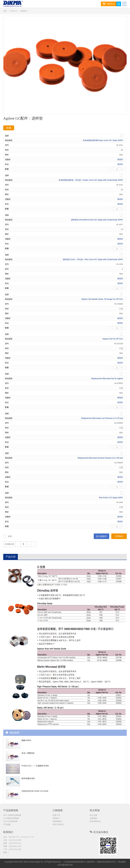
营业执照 (122, 862)
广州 (12, 849)
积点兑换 (93, 815)
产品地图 (7, 824)
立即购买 (119, 536)
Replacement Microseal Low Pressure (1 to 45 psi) (102, 418)
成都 (12, 846)
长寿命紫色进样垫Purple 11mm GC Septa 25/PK (103, 140)
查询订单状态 (58, 824)
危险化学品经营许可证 (106, 862)
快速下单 (56, 815)
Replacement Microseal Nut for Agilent (107, 379)
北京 (18, 837)
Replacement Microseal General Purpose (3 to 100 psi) (100, 458)
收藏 (9, 128)
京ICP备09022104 (65, 865)
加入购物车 (101, 536)
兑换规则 (93, 818)
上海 (12, 840)
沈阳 (12, 843)
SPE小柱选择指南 (10, 821)
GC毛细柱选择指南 (11, 818)
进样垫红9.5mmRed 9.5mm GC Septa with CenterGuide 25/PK (97, 220)
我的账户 (56, 818)
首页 (5, 11)
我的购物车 (57, 821)
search (119, 4)
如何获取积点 (95, 821)
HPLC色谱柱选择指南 (12, 815)
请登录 (120, 160)
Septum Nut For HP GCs (113, 339)
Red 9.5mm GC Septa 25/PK (111, 498)
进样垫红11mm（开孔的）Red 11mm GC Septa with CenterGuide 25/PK (93, 259)
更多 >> (6, 852)
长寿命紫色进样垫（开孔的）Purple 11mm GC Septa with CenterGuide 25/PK (91, 180)
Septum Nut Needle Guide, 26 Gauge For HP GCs (102, 299)
